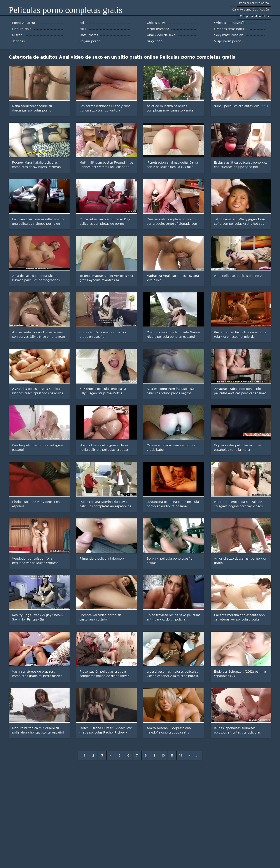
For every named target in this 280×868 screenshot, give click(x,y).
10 (163, 756)
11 (172, 756)
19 (181, 756)
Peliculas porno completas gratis (66, 10)
